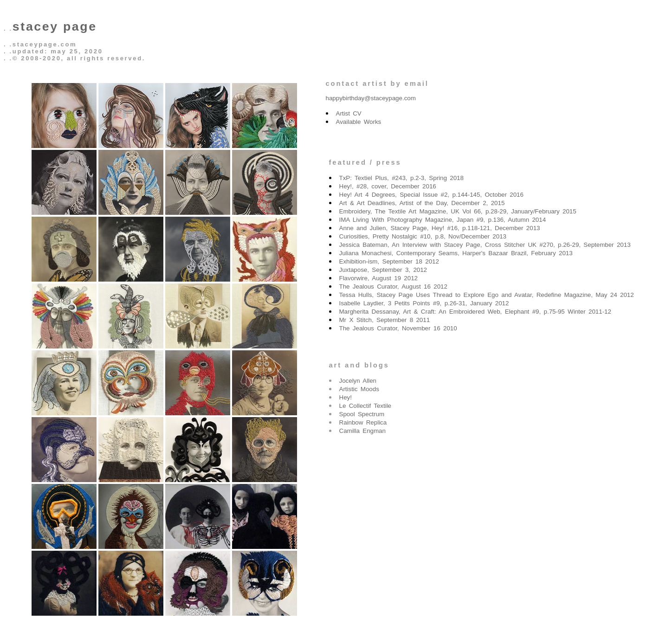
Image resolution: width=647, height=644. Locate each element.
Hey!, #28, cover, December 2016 (388, 186)
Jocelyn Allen (358, 381)
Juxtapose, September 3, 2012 (383, 270)
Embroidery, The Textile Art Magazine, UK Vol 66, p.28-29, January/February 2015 (458, 211)
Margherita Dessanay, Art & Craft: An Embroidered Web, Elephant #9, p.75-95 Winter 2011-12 (475, 312)
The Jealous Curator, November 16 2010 (398, 328)
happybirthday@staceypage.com (371, 98)
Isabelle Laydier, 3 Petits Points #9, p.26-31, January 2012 (424, 303)
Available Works (359, 122)
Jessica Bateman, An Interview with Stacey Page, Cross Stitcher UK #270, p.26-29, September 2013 (485, 245)
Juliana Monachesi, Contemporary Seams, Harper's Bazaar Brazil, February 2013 (456, 253)
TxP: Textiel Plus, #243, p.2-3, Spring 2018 (401, 178)
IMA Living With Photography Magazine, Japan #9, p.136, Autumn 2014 (443, 220)
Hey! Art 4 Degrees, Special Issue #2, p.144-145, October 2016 (431, 195)
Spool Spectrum (362, 414)
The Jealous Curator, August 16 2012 (393, 287)
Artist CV (349, 113)
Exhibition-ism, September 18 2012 (389, 261)
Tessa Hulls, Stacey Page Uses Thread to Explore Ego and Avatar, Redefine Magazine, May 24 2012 (487, 295)
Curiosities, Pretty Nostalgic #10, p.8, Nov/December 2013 (423, 236)
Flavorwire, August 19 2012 (379, 278)
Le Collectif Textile (366, 406)
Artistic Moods (359, 389)
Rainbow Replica (363, 422)
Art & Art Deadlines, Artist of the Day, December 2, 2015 (422, 203)
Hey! (346, 397)
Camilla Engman (362, 431)
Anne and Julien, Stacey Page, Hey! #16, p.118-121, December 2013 (440, 228)
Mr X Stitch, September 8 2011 (385, 320)
